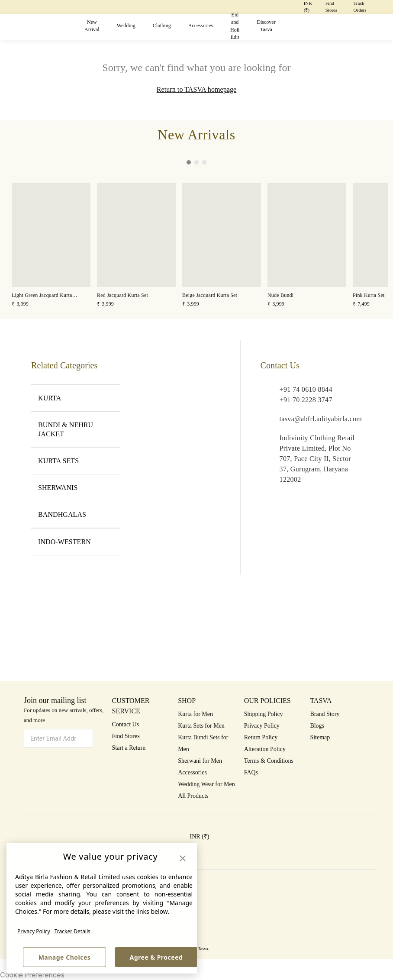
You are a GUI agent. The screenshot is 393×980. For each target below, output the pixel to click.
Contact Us (126, 724)
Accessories (201, 26)
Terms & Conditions (269, 761)
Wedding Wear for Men (206, 784)
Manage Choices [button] (65, 957)
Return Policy (261, 737)
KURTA (76, 398)
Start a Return (129, 748)
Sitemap (320, 737)
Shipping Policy (264, 714)
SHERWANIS (76, 487)
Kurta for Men (195, 714)
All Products (193, 796)
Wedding (126, 26)
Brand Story (325, 714)
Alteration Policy (265, 749)
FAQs (251, 772)
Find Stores (126, 736)
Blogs (317, 726)
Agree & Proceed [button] (156, 957)
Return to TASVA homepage (196, 89)
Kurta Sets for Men (201, 726)
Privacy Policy (34, 931)
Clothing (162, 26)
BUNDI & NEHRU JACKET (76, 429)
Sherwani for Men (200, 761)
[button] (288, 27)
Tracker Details (72, 931)
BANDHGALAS (76, 514)
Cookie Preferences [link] (32, 975)
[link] (51, 245)
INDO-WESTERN (76, 542)
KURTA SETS (76, 461)
